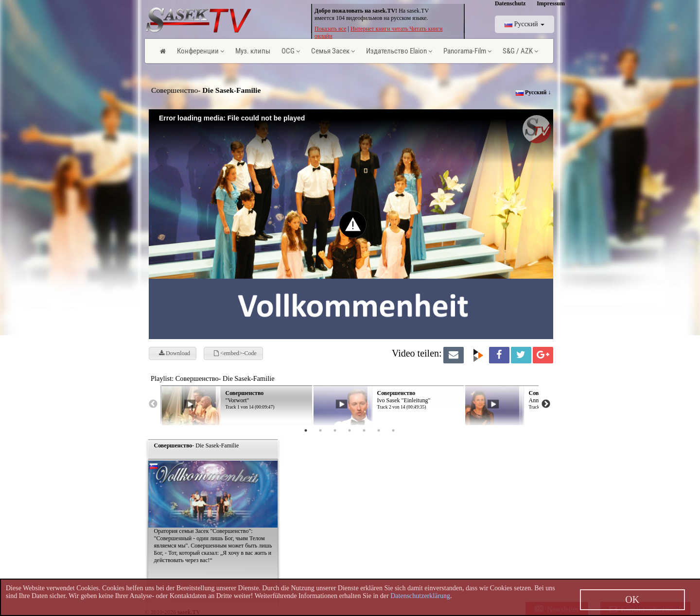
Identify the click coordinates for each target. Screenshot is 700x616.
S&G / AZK (520, 51)
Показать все (331, 29)
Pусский (525, 24)
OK (632, 599)
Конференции (201, 51)
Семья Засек (333, 51)
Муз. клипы (253, 51)
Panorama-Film (467, 51)
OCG (291, 51)
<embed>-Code (235, 353)
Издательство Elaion (399, 51)
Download (175, 353)
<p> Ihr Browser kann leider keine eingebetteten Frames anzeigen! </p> (378, 398)
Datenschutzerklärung (420, 596)
